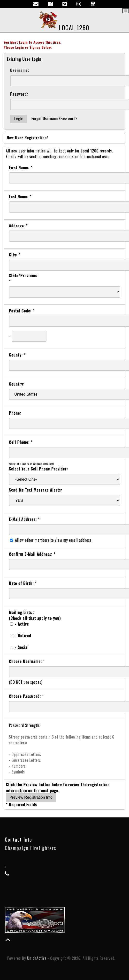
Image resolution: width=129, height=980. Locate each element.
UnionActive (37, 958)
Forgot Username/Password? (55, 119)
